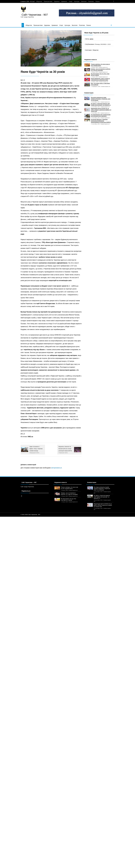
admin (91, 39)
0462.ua (30, 437)
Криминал (64, 1)
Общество (39, 1)
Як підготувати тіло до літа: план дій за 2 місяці (100, 74)
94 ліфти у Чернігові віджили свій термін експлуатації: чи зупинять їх (101, 104)
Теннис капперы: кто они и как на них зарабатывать (100, 65)
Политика (91, 1)
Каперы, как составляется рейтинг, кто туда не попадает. (101, 70)
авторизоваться (56, 468)
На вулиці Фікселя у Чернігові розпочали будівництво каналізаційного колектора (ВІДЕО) (101, 121)
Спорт (71, 1)
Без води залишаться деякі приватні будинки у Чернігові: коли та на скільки (101, 99)
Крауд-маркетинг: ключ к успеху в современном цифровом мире (100, 79)
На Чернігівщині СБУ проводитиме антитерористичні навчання (101, 115)
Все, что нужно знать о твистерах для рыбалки (100, 84)
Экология (84, 1)
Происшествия (48, 1)
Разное (98, 1)
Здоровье (57, 1)
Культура (77, 1)
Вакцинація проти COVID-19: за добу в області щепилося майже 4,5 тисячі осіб (101, 110)
